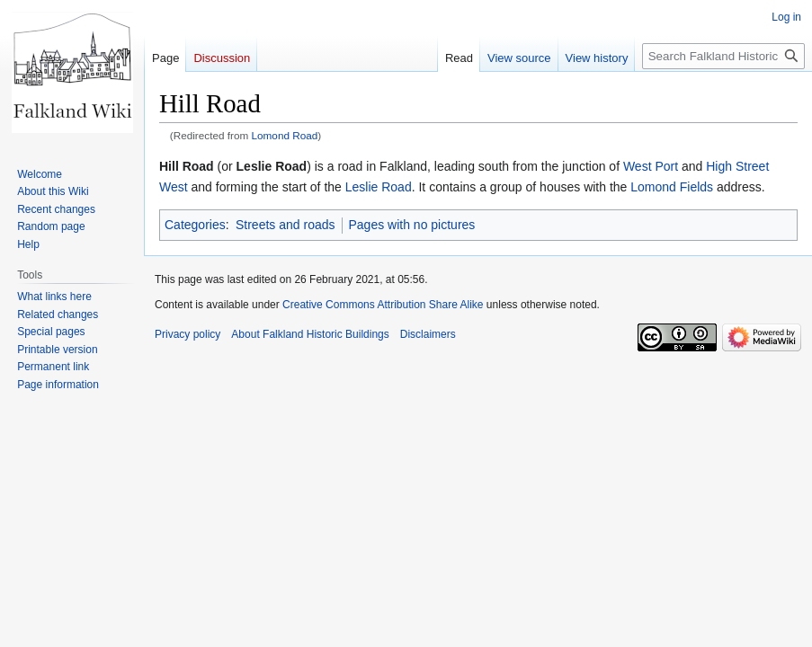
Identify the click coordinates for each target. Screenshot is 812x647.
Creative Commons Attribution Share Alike (383, 305)
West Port (651, 166)
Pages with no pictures (412, 225)
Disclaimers (428, 334)
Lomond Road (285, 135)
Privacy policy (187, 334)
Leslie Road (379, 187)
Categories (195, 225)
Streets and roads (286, 225)
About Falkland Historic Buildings (310, 334)
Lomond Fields (672, 187)
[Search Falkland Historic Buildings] (723, 56)
